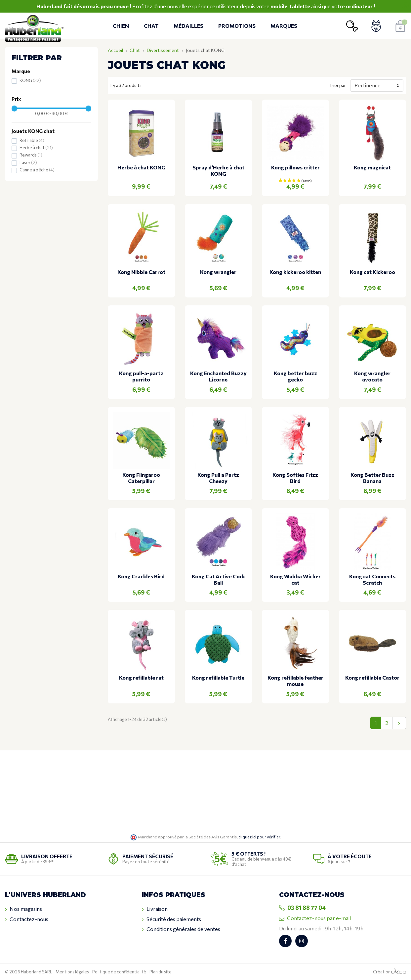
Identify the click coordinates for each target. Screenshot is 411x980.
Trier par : (338, 85)
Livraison (155, 909)
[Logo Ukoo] (399, 972)
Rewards (31, 155)
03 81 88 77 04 (302, 908)
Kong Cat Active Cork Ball (218, 579)
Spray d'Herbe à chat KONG (218, 170)
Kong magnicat (372, 167)
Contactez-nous (27, 919)
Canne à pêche (37, 170)
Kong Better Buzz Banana (372, 478)
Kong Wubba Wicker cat (295, 579)
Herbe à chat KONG (141, 167)
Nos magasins (23, 909)
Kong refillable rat (141, 677)
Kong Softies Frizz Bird (295, 478)
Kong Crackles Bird (141, 576)
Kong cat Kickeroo (372, 272)
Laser (28, 162)
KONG (30, 80)
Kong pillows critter (295, 167)
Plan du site (161, 972)
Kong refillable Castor (372, 677)
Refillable (32, 140)
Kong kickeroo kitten (295, 272)
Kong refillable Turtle (218, 677)
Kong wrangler (218, 272)
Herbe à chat (36, 148)
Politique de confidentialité (119, 972)
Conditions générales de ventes (181, 929)
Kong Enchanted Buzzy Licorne (218, 376)
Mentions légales (72, 972)
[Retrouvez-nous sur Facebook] (285, 941)
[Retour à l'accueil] (34, 26)
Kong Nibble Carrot (141, 272)
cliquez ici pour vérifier (259, 837)
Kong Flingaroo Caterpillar (141, 478)
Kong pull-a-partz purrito (141, 376)
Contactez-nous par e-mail (315, 918)
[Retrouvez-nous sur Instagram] (302, 941)
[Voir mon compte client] (376, 26)
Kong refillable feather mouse (295, 681)
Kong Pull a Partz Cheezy (218, 478)
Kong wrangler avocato (372, 376)
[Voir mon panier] (400, 26)
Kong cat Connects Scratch (372, 579)
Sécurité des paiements (171, 919)
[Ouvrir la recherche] (352, 26)
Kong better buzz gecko (295, 376)
